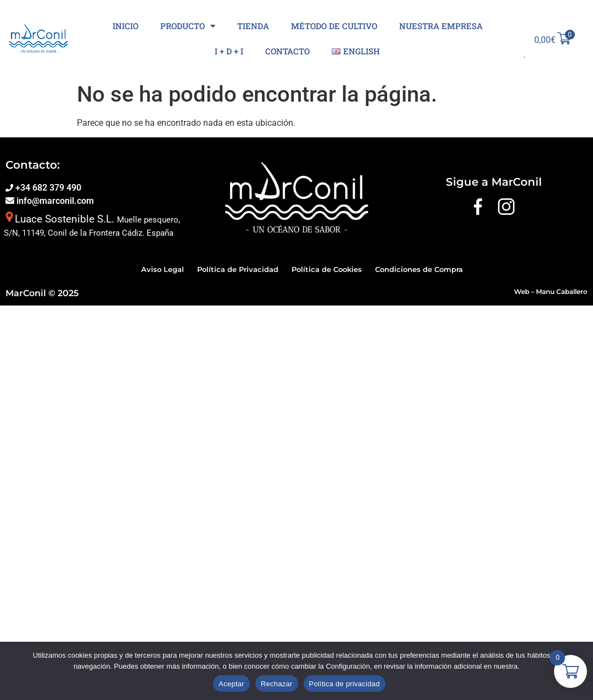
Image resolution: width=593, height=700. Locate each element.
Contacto (287, 51)
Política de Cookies (327, 269)
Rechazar (277, 684)
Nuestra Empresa (441, 26)
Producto (188, 26)
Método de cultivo (334, 26)
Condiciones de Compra (419, 269)
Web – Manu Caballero (551, 291)
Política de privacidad (345, 684)
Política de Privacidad (238, 269)
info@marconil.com (54, 201)
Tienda (253, 26)
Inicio (125, 26)
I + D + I (229, 51)
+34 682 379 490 (47, 188)
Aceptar (231, 684)
